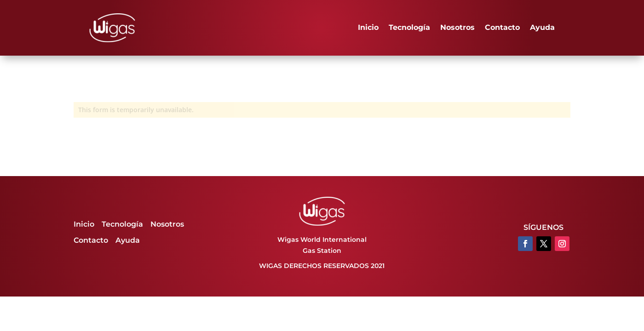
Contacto (502, 27)
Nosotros (457, 27)
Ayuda (542, 27)
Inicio (368, 27)
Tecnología (409, 27)
